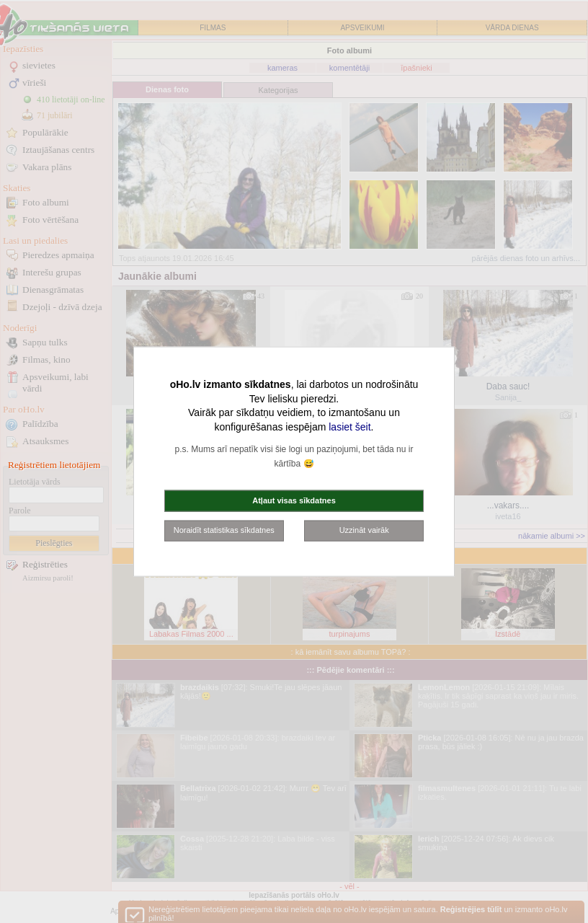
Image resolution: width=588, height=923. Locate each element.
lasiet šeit (349, 426)
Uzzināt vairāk (364, 530)
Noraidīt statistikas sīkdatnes (224, 530)
